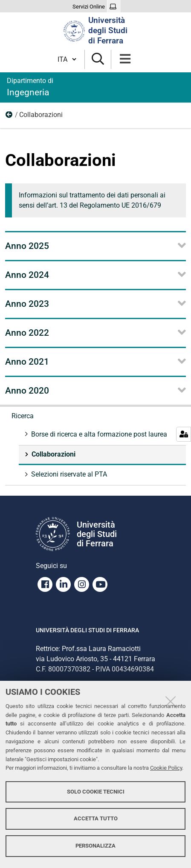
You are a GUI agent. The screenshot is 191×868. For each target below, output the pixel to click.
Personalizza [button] (95, 846)
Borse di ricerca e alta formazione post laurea (98, 434)
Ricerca (9, 117)
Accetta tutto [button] (96, 818)
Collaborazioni (53, 454)
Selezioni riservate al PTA (68, 474)
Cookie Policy (166, 768)
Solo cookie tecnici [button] (96, 792)
